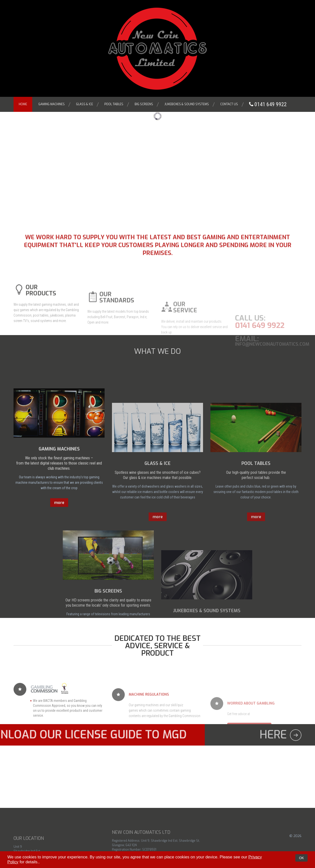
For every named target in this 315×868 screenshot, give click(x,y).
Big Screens (144, 104)
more (59, 565)
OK (301, 858)
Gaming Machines (52, 104)
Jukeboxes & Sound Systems (187, 104)
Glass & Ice (85, 104)
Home (23, 104)
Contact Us (229, 104)
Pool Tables (114, 104)
